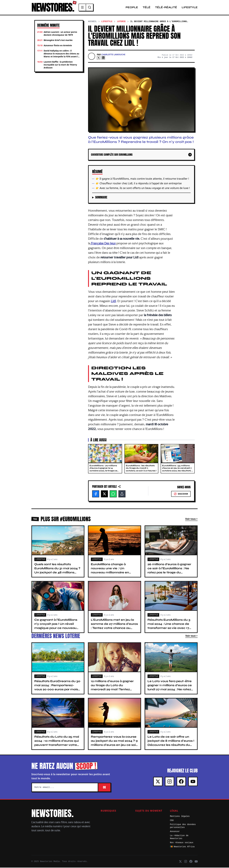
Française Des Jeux (103, 244)
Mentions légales (180, 817)
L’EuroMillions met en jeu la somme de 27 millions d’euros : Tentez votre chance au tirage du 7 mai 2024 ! (114, 626)
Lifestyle (190, 8)
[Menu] (84, 8)
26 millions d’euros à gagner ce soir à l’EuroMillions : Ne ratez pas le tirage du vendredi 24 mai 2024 (169, 571)
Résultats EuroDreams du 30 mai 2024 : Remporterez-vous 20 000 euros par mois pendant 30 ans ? (57, 688)
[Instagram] (170, 782)
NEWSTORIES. (53, 8)
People (132, 8)
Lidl (113, 301)
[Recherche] (91, 8)
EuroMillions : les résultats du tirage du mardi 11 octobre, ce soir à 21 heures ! (141, 469)
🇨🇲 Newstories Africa (182, 847)
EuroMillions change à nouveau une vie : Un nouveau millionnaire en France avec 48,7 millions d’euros (111, 573)
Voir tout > (191, 636)
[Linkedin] (103, 58)
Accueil (92, 22)
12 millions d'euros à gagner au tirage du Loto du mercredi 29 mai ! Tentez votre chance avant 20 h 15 (112, 688)
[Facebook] (96, 494)
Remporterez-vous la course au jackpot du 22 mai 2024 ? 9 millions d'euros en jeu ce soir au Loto (114, 743)
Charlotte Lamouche (113, 55)
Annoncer (175, 832)
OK (104, 788)
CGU (172, 821)
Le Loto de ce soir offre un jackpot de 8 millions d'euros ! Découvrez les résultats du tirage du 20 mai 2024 (171, 743)
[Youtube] (193, 782)
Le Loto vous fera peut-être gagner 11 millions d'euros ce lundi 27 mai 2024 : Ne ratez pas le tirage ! (170, 688)
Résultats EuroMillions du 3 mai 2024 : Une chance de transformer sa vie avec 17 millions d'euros (169, 626)
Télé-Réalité (166, 8)
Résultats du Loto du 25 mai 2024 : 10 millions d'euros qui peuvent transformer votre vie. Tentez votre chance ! (57, 743)
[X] (99, 58)
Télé (147, 8)
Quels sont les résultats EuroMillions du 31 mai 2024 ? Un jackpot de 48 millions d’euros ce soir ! (57, 571)
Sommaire (101, 198)
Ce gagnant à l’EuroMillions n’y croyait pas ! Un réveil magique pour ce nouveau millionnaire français (56, 626)
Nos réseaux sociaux (182, 843)
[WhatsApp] (113, 494)
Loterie (121, 22)
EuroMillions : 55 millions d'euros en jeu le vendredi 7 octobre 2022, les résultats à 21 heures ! (178, 470)
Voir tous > (191, 519)
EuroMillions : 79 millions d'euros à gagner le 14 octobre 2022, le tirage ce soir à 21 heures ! (103, 470)
